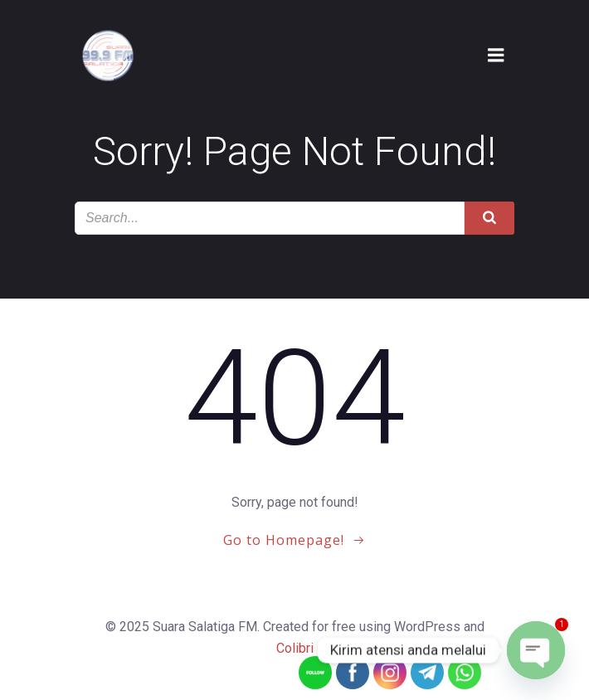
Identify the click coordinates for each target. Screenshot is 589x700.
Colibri (295, 648)
